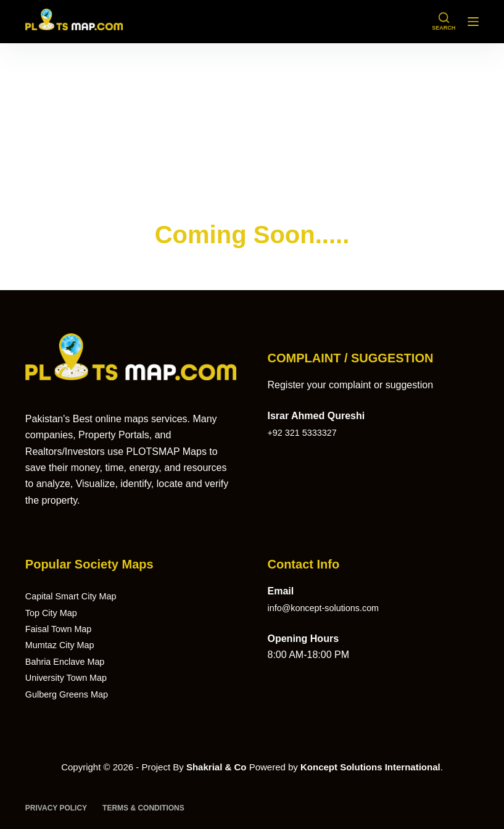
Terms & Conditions (143, 808)
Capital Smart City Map (76, 596)
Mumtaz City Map (64, 645)
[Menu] (473, 22)
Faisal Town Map (62, 629)
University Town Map (71, 677)
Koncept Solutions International (370, 767)
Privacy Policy (56, 808)
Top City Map (54, 613)
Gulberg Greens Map (71, 694)
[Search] (444, 22)
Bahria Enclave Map (69, 661)
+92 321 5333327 (306, 432)
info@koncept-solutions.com (329, 608)
